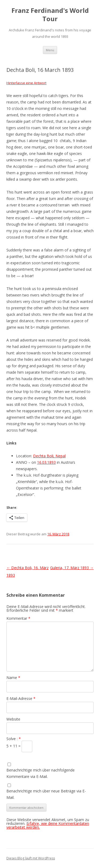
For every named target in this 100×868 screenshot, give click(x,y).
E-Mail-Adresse (21, 698)
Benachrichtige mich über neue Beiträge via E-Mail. (46, 794)
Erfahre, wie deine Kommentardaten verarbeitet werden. (48, 825)
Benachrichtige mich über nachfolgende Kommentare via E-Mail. (41, 773)
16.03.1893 (46, 462)
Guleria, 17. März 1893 (72, 568)
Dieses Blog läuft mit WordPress (31, 858)
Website (13, 719)
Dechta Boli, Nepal (49, 456)
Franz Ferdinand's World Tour (50, 15)
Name (13, 678)
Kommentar (18, 618)
